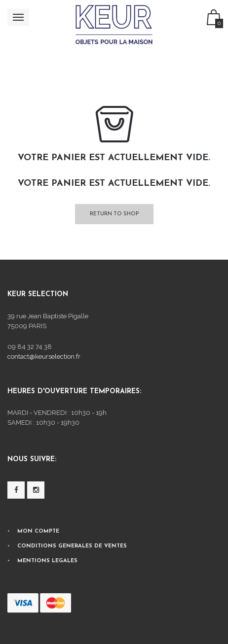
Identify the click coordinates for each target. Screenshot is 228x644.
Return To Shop (114, 214)
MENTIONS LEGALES (47, 561)
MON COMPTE (38, 531)
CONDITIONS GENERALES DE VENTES (72, 546)
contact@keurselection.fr (44, 356)
